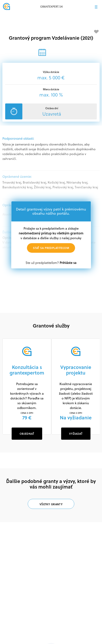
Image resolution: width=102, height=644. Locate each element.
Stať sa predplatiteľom (51, 248)
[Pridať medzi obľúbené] (96, 32)
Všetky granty (51, 504)
